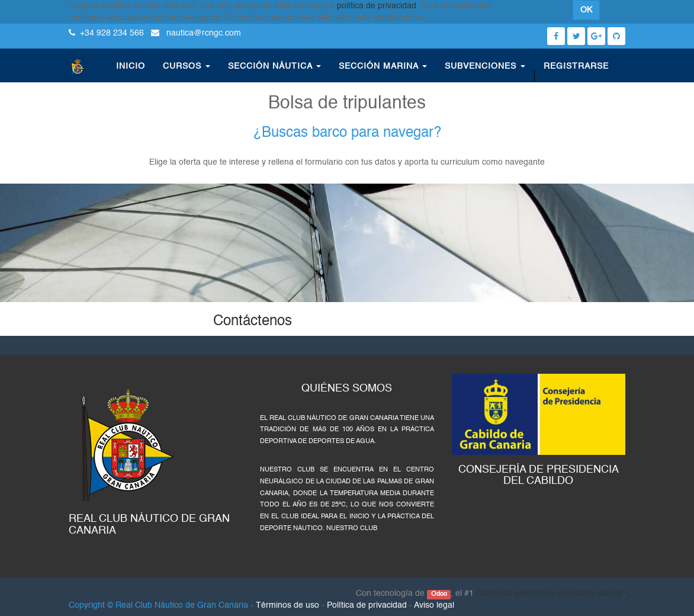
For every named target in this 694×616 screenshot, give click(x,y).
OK (586, 10)
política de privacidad (377, 6)
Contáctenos (253, 322)
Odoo (439, 594)
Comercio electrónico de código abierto (550, 593)
